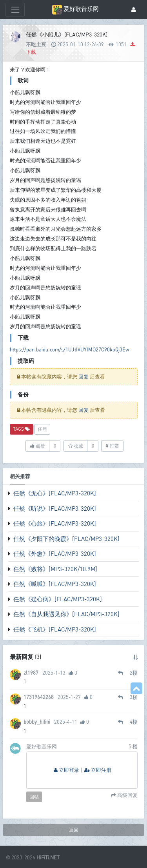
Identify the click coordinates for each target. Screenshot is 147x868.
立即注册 (98, 770)
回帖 (34, 797)
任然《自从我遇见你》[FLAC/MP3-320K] (66, 614)
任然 (42, 429)
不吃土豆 (36, 44)
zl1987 (31, 673)
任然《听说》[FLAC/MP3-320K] (55, 508)
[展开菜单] (15, 10)
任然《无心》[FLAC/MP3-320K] (55, 493)
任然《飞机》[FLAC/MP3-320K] (55, 629)
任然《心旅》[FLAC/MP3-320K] (55, 523)
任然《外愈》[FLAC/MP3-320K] (55, 553)
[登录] (134, 10)
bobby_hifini (37, 722)
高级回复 (127, 795)
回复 (83, 377)
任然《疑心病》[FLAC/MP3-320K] (58, 599)
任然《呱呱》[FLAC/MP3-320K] (55, 584)
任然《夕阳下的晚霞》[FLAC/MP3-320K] (66, 539)
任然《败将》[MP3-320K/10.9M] (55, 569)
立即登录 (66, 770)
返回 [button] (74, 830)
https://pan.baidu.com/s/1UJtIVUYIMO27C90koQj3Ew (69, 349)
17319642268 (39, 697)
